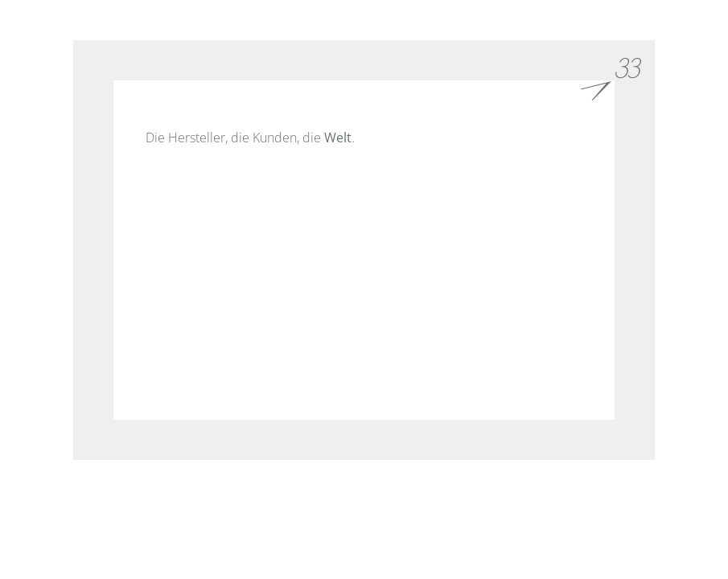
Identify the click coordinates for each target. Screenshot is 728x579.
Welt (338, 138)
